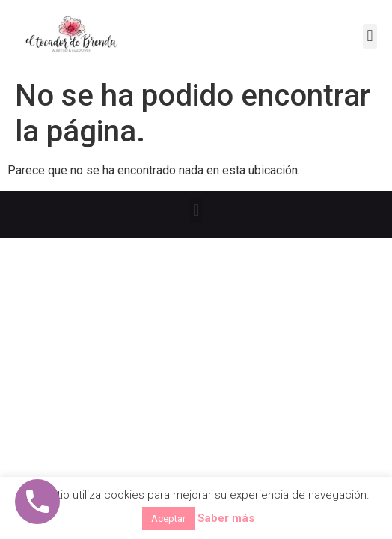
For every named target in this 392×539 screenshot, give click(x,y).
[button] (370, 36)
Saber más (226, 518)
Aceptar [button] (168, 518)
